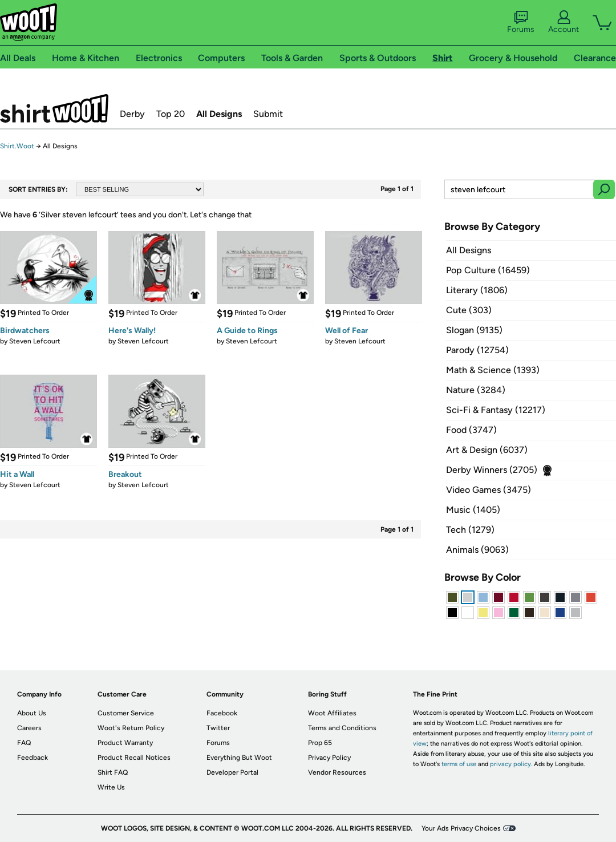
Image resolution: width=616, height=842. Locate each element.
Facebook (222, 713)
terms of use (459, 764)
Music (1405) (473, 510)
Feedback (33, 758)
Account (564, 22)
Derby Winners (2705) (492, 470)
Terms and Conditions (342, 728)
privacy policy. (511, 764)
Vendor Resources (337, 772)
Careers (29, 728)
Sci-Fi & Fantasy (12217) (496, 410)
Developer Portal (232, 772)
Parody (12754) (477, 350)
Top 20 (171, 114)
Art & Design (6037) (487, 450)
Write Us (111, 787)
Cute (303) (469, 310)
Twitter (218, 728)
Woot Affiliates (332, 713)
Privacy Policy (329, 758)
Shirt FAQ (113, 772)
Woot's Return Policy (131, 728)
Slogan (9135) (474, 330)
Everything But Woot (239, 758)
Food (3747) (471, 430)
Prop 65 (320, 743)
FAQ (24, 743)
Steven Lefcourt (35, 341)
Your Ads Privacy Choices (461, 828)
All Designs (219, 114)
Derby (132, 114)
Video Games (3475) (489, 490)
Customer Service (126, 713)
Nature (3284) (476, 390)
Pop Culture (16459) (488, 270)
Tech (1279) (470, 530)
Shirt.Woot (54, 108)
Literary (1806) (477, 290)
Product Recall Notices (134, 758)
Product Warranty (125, 743)
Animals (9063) (477, 550)
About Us (32, 713)
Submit (268, 114)
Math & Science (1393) (493, 370)
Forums (521, 22)
